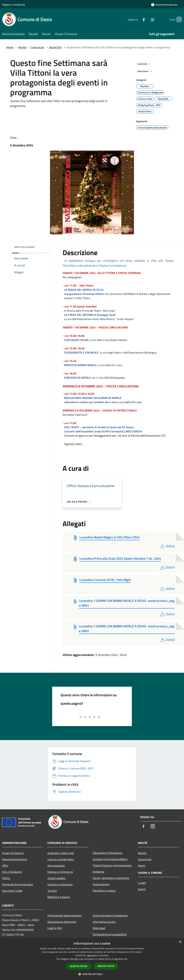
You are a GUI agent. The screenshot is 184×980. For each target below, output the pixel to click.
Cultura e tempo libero (61, 859)
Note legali (99, 928)
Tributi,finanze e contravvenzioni (112, 865)
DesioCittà (55, 47)
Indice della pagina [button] (24, 247)
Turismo (52, 891)
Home (10, 47)
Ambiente (98, 872)
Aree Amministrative (15, 859)
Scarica (167, 546)
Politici (6, 878)
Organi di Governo (13, 853)
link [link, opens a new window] (126, 959)
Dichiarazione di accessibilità (110, 934)
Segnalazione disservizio (62, 922)
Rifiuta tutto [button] (106, 966)
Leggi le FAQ (55, 928)
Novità (22, 47)
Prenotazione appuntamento (64, 915)
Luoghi (142, 883)
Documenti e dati (12, 891)
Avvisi (142, 866)
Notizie (142, 853)
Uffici (5, 866)
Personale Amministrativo (18, 884)
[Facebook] (138, 19)
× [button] (180, 942)
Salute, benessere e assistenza (111, 878)
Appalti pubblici (56, 878)
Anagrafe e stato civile (61, 853)
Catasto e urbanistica (60, 884)
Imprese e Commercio (60, 872)
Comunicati (37, 47)
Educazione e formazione (107, 853)
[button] (92, 974)
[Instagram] (147, 19)
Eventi (142, 889)
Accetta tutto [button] (79, 966)
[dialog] (92, 959)
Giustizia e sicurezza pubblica (110, 859)
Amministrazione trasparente (110, 915)
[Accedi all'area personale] (164, 5)
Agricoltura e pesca (104, 890)
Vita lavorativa (56, 866)
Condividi (144, 64)
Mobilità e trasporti (59, 897)
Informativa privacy (104, 922)
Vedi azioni (145, 71)
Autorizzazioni (101, 884)
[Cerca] (178, 19)
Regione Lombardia (13, 5)
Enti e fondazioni (12, 872)
